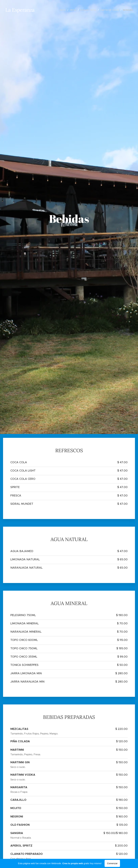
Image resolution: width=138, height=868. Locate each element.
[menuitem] (62, 10)
